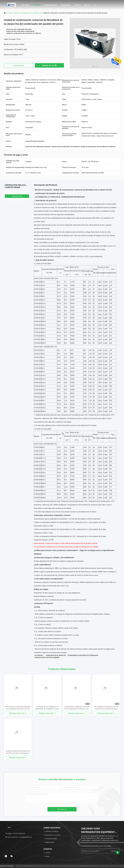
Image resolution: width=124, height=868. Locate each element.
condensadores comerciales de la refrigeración (83, 655)
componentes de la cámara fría (56, 655)
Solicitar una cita (49, 65)
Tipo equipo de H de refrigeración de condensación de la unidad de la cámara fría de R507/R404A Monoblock (47, 708)
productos (17, 13)
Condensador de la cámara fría (31, 13)
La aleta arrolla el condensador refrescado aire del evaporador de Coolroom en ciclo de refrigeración (77, 708)
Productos (37, 5)
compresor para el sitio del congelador (47, 657)
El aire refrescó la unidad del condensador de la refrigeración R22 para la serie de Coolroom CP (18, 708)
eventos (77, 5)
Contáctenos (66, 5)
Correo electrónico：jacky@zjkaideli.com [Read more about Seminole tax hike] (19, 837)
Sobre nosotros (51, 5)
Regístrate (114, 851)
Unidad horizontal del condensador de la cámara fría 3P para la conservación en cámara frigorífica (18, 752)
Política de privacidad (7, 866)
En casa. (25, 5)
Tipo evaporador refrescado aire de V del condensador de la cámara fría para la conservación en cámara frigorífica (106, 708)
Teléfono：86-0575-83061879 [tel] (15, 834)
